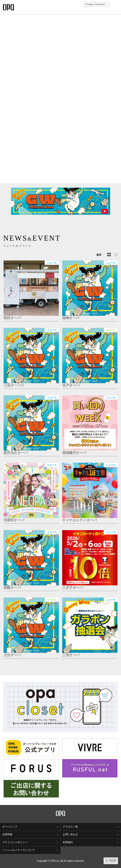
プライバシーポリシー (15, 842)
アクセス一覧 (70, 827)
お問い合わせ (70, 834)
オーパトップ (10, 827)
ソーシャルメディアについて (19, 850)
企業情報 (7, 834)
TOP (113, 861)
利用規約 (68, 842)
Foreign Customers (95, 4)
